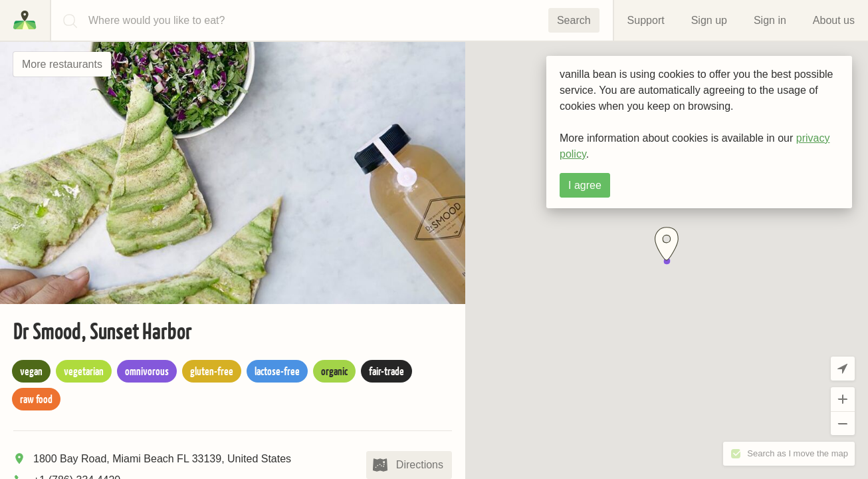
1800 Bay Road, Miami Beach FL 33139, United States (162, 459)
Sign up (709, 20)
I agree (585, 185)
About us (834, 20)
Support (646, 20)
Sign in (770, 20)
